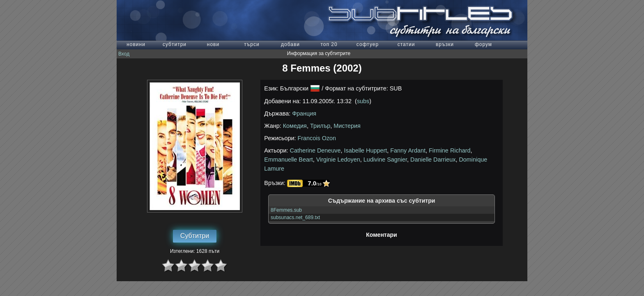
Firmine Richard (450, 150)
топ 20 (329, 44)
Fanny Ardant (408, 150)
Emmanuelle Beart (288, 160)
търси (252, 44)
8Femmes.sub (286, 210)
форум (483, 44)
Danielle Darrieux (433, 160)
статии (406, 44)
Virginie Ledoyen (338, 160)
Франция (304, 113)
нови (213, 44)
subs (363, 101)
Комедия (295, 126)
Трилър (320, 126)
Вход (124, 54)
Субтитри (195, 236)
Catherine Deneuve (315, 150)
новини (136, 44)
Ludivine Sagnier (385, 160)
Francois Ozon (317, 138)
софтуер (368, 44)
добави (290, 44)
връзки (445, 44)
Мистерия (347, 126)
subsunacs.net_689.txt (295, 217)
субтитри (175, 44)
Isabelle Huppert (366, 150)
